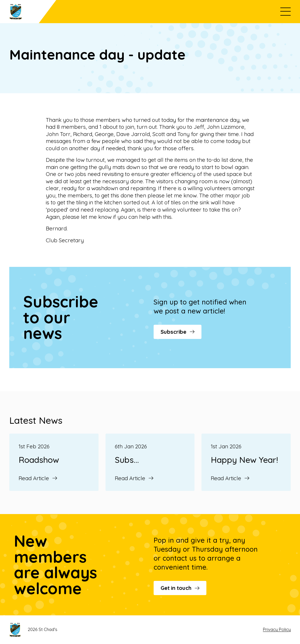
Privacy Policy (277, 629)
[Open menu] (286, 12)
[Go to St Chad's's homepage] (33, 12)
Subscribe (178, 332)
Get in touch (180, 588)
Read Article (38, 478)
